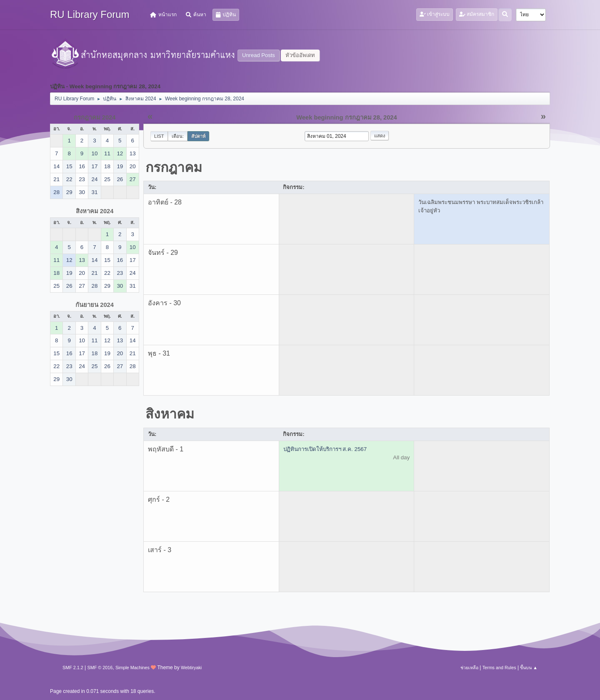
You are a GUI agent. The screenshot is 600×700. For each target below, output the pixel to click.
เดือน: (178, 136)
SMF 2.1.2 (73, 668)
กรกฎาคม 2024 (95, 117)
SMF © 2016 (100, 668)
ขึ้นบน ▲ (529, 668)
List (159, 136)
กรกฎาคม (174, 167)
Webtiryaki (191, 668)
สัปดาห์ (198, 136)
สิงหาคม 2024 (95, 211)
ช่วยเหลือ (469, 668)
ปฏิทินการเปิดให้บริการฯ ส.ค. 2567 (325, 449)
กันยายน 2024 (95, 305)
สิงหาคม (170, 414)
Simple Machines (132, 668)
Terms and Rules (499, 668)
